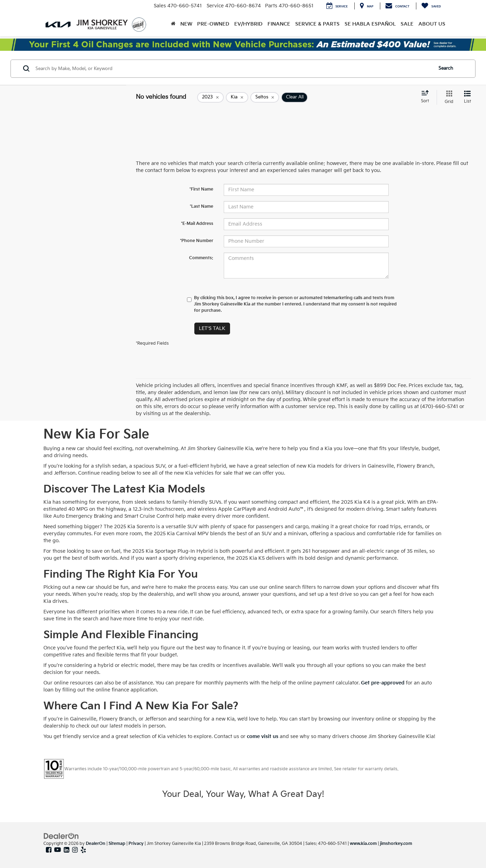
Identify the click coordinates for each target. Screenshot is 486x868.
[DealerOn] (61, 836)
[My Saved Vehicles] (431, 6)
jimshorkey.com (396, 844)
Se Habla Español (370, 24)
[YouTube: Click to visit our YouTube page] (58, 850)
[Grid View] (448, 97)
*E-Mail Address (197, 224)
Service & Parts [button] (317, 24)
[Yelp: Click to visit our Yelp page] (83, 850)
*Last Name (202, 206)
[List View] (467, 97)
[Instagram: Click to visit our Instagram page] (75, 850)
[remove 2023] (210, 97)
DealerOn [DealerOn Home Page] (96, 844)
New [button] (186, 24)
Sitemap (117, 844)
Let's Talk (212, 328)
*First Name (201, 189)
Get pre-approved (383, 683)
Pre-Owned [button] (213, 24)
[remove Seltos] (265, 97)
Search (446, 68)
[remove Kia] (237, 97)
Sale (407, 24)
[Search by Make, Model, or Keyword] (233, 69)
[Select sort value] (427, 97)
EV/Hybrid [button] (248, 24)
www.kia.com (363, 844)
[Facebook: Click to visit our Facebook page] (49, 850)
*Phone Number (197, 241)
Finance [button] (279, 24)
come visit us (263, 736)
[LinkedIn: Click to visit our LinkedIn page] (67, 850)
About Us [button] (432, 24)
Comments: (201, 258)
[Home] (173, 24)
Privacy (136, 844)
